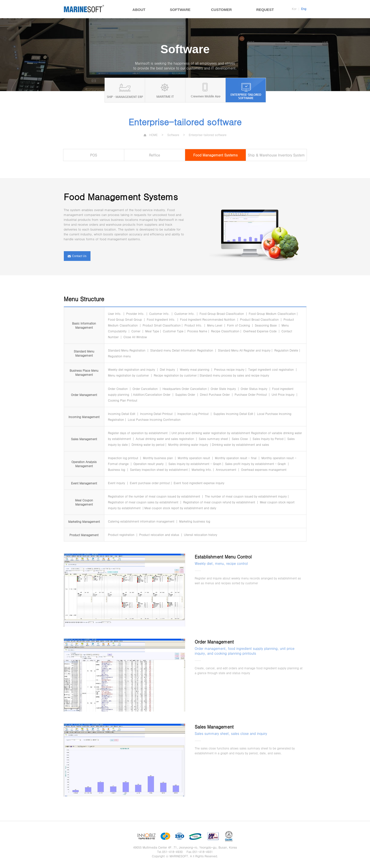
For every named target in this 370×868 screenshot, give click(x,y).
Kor (294, 9)
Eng (304, 9)
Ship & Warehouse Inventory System (276, 155)
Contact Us (77, 256)
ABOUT (139, 10)
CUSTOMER (222, 10)
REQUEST (265, 10)
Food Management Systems (216, 155)
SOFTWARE (180, 10)
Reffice (155, 155)
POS (94, 155)
